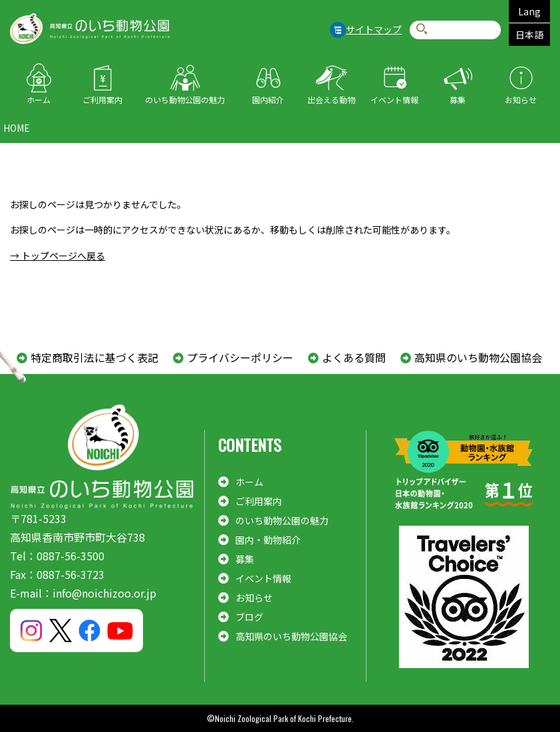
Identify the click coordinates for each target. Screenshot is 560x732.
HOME (17, 128)
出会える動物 (331, 99)
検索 (422, 30)
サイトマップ (374, 29)
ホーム (39, 99)
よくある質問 (354, 357)
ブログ (249, 617)
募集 (458, 99)
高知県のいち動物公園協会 (478, 357)
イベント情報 (394, 99)
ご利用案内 (102, 99)
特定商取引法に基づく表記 (94, 357)
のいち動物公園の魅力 (185, 99)
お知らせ (521, 99)
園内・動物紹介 (268, 540)
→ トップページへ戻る (58, 256)
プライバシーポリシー (240, 357)
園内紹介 (268, 99)
